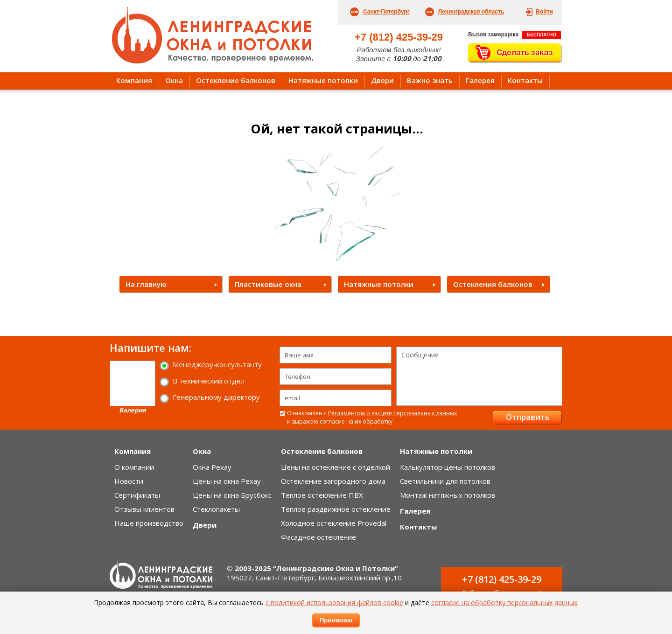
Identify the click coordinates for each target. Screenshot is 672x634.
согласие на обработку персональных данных (504, 603)
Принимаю (336, 620)
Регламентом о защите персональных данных (392, 413)
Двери (382, 80)
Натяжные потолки (323, 80)
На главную (146, 284)
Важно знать (430, 80)
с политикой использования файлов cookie (334, 603)
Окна (174, 80)
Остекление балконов (236, 80)
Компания (134, 80)
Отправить (528, 417)
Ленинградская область (471, 12)
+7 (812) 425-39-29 (399, 37)
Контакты (525, 80)
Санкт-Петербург (386, 12)
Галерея (480, 80)
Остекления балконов (493, 284)
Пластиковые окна (268, 284)
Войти (544, 12)
